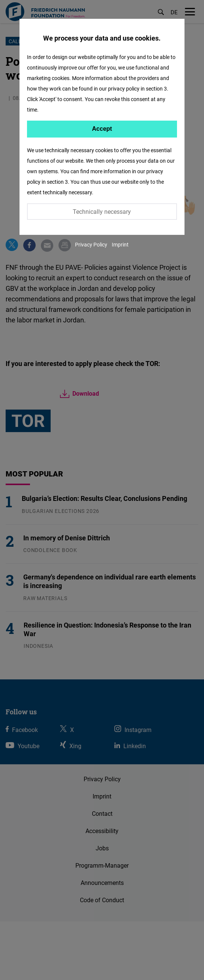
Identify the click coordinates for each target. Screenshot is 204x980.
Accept (102, 129)
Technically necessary (102, 212)
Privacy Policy (91, 244)
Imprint (120, 244)
